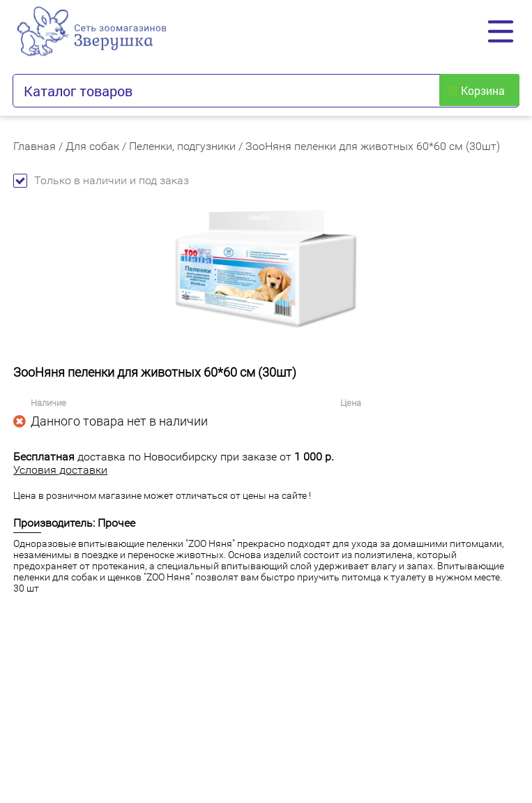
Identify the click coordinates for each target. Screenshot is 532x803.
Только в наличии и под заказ (101, 180)
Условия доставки (60, 470)
